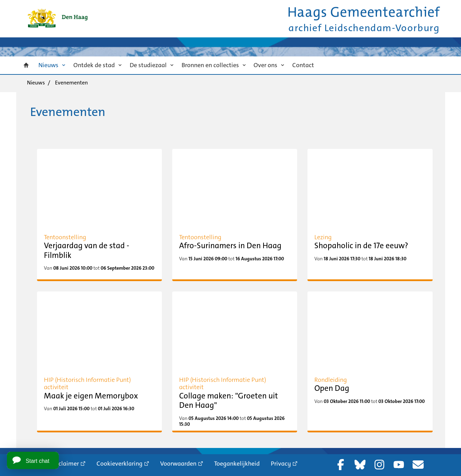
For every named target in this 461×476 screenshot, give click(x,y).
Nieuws (48, 65)
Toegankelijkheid (237, 464)
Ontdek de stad (94, 65)
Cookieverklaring (119, 464)
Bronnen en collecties (210, 65)
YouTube (399, 465)
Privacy (281, 464)
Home (26, 65)
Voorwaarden (178, 464)
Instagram (379, 465)
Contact (303, 65)
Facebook (341, 465)
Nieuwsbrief (418, 465)
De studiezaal (148, 65)
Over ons (265, 65)
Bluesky (360, 465)
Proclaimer (64, 464)
